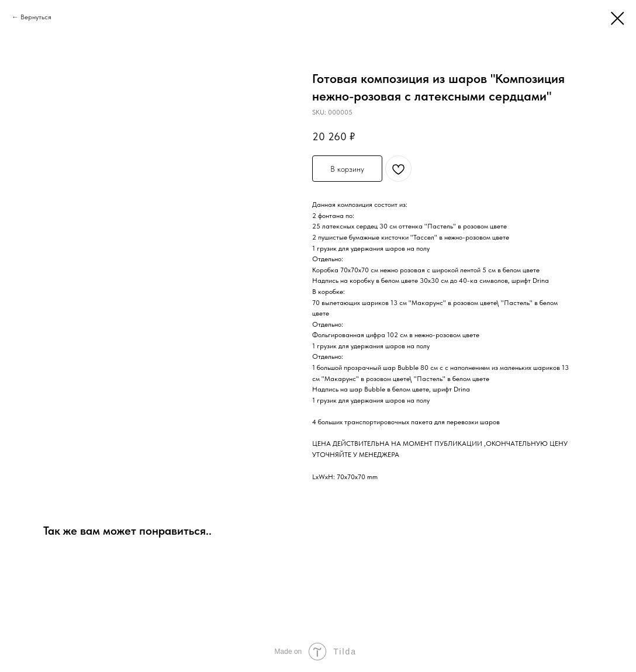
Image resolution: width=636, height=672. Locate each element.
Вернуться (36, 17)
